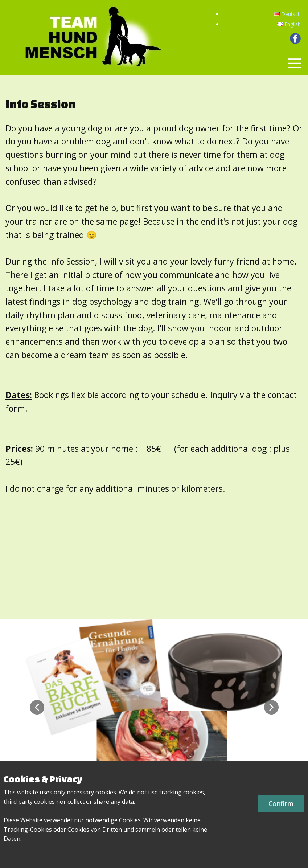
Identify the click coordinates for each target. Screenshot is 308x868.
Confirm (281, 803)
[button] (37, 707)
